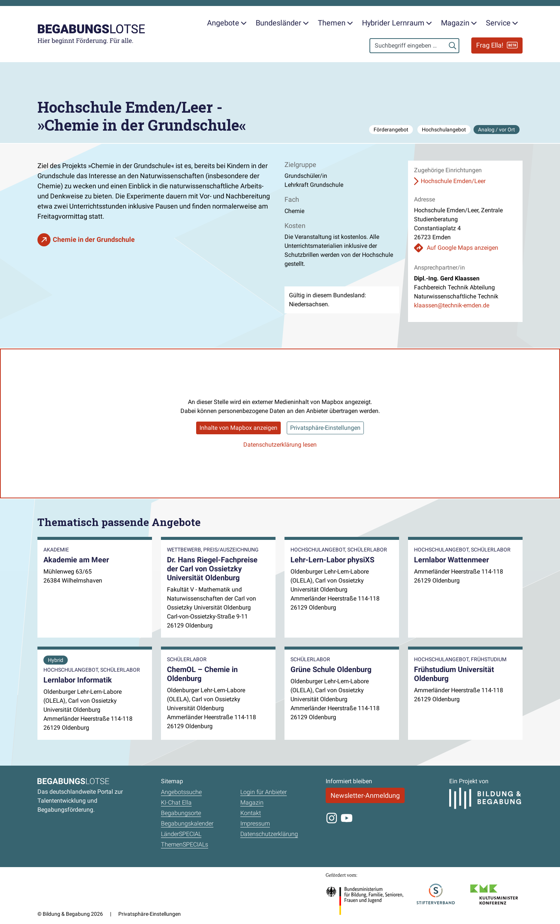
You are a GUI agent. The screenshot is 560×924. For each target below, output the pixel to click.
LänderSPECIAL (181, 834)
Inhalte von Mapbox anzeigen (238, 428)
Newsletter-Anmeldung (365, 795)
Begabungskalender (187, 823)
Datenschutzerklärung (269, 834)
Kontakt (251, 813)
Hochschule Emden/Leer (453, 181)
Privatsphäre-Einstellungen (325, 428)
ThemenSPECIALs (185, 844)
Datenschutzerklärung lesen (280, 445)
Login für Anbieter (264, 792)
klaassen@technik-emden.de (452, 305)
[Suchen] (453, 46)
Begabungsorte (181, 813)
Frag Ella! (497, 45)
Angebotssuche (181, 792)
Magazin (252, 803)
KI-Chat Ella (176, 803)
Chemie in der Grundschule (94, 239)
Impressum (255, 823)
